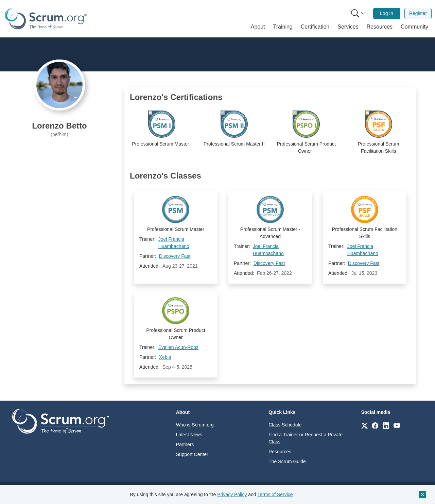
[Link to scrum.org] (364, 425)
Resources (280, 452)
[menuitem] (358, 13)
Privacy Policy (232, 494)
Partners (185, 444)
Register (418, 13)
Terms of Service (275, 494)
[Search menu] (359, 13)
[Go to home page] (60, 421)
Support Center (192, 454)
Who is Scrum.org (195, 425)
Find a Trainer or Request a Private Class (306, 438)
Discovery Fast (175, 256)
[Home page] (46, 19)
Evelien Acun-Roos (178, 347)
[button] (258, 27)
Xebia (165, 357)
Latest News (189, 435)
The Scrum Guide (287, 461)
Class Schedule (285, 425)
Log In (387, 13)
